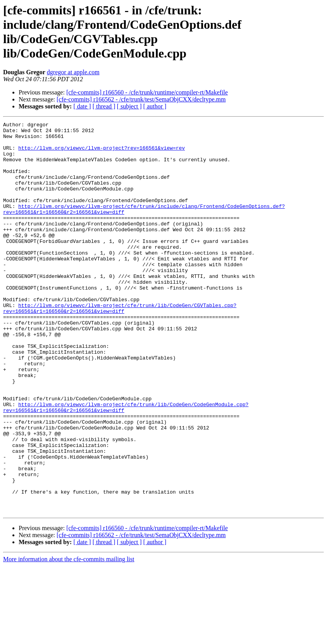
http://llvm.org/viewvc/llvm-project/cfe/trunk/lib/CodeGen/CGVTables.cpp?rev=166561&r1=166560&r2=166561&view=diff (120, 346)
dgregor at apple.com (73, 72)
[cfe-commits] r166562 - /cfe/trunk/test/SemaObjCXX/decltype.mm (141, 99)
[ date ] (82, 106)
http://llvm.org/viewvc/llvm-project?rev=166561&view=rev (102, 154)
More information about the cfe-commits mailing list (69, 637)
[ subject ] (129, 106)
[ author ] (155, 106)
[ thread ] (104, 106)
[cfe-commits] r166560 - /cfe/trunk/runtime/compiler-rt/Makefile (147, 92)
